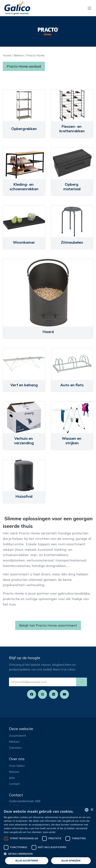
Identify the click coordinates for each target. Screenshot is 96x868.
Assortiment (18, 736)
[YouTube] (64, 694)
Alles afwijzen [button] (71, 861)
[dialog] (48, 837)
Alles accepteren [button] (27, 861)
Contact (14, 784)
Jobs (12, 778)
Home (7, 55)
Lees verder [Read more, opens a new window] (49, 832)
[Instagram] (42, 694)
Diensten (15, 748)
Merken (19, 55)
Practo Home (36, 55)
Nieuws (14, 772)
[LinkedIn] (54, 694)
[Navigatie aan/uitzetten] (89, 8)
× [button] (92, 810)
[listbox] (87, 810)
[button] (82, 682)
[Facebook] (32, 694)
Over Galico (17, 766)
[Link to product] (24, 106)
